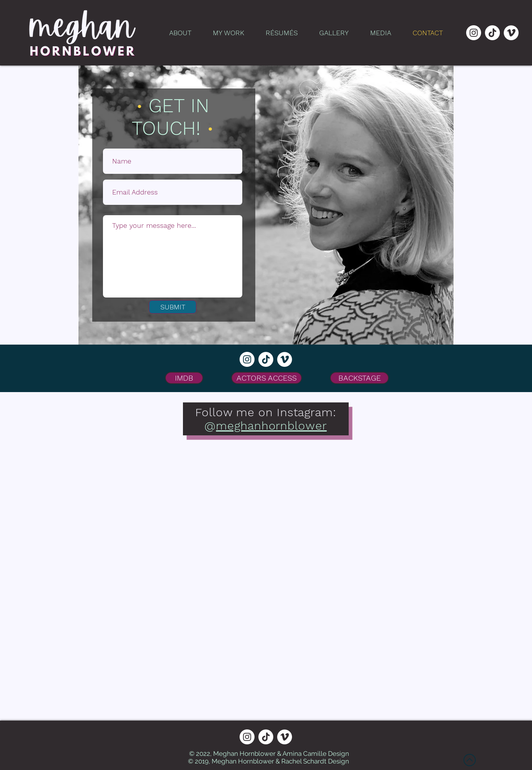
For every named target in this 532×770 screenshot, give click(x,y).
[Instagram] (474, 33)
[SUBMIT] (173, 307)
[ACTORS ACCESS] (267, 378)
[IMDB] (184, 378)
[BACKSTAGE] (359, 378)
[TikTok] (492, 33)
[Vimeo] (511, 33)
